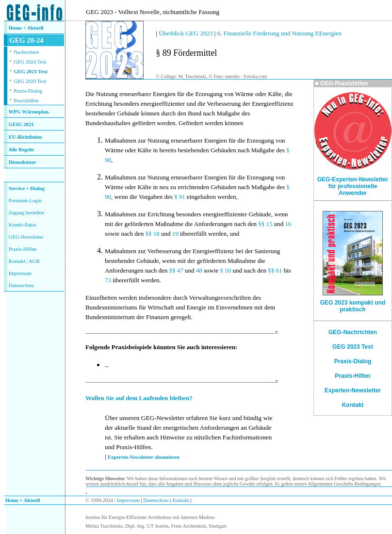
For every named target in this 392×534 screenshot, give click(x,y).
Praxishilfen (26, 101)
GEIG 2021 (21, 124)
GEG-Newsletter (26, 237)
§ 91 (180, 197)
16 (288, 224)
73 (108, 280)
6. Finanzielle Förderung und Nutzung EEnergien (280, 33)
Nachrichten (26, 52)
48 (199, 270)
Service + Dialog (27, 188)
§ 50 (226, 270)
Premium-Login (25, 201)
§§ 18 (152, 234)
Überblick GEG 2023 (186, 33)
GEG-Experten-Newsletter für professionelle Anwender (353, 186)
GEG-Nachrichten (353, 332)
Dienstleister (23, 162)
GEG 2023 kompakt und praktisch (353, 306)
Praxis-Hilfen (23, 249)
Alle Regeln (21, 150)
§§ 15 (265, 224)
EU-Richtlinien (25, 137)
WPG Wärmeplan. (29, 112)
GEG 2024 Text (30, 62)
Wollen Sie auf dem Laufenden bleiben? (139, 398)
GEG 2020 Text (30, 81)
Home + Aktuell (26, 28)
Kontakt (17, 261)
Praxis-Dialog (28, 91)
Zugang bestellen (26, 213)
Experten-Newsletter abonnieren (144, 457)
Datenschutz (155, 500)
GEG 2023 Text (31, 72)
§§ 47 (176, 270)
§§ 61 (275, 270)
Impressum (20, 273)
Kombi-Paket (23, 225)
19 (175, 234)
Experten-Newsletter (353, 390)
